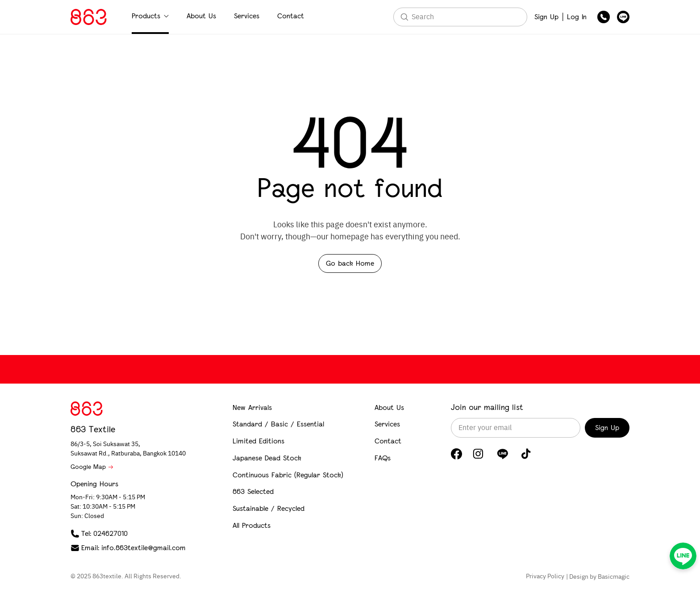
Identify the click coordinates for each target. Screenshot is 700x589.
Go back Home (350, 263)
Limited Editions (258, 441)
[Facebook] (456, 454)
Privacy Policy (545, 576)
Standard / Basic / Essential (278, 424)
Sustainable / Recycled (269, 508)
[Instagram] (478, 454)
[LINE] (502, 454)
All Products (252, 525)
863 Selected (253, 491)
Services (247, 16)
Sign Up (546, 17)
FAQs (383, 458)
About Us (201, 16)
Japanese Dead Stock (267, 458)
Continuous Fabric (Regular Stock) (288, 475)
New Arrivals (252, 407)
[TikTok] (526, 454)
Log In (577, 17)
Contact (291, 16)
